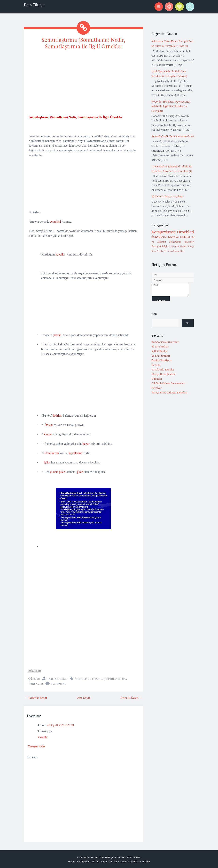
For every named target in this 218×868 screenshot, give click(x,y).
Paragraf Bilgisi (160, 246)
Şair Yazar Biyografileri (174, 251)
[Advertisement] (83, 76)
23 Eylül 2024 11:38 (60, 725)
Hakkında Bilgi (57, 679)
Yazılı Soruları (160, 346)
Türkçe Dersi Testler (163, 374)
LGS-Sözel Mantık (178, 246)
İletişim (156, 365)
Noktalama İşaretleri (182, 242)
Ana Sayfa (84, 697)
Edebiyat (185, 237)
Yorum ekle (36, 746)
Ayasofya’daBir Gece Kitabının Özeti (173, 136)
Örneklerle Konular (90, 679)
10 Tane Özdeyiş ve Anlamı (167, 196)
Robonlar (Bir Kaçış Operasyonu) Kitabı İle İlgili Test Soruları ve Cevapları (171, 106)
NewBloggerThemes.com (135, 861)
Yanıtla (42, 737)
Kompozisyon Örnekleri (173, 232)
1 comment (59, 684)
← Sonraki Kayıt (36, 697)
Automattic (88, 861)
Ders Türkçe (34, 5)
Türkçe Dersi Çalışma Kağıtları (169, 392)
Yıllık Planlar (159, 351)
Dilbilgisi (157, 379)
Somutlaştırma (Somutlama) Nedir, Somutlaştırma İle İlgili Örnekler (83, 43)
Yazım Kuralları (161, 356)
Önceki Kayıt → (131, 697)
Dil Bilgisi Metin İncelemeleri (168, 383)
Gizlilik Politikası (162, 360)
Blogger (135, 857)
